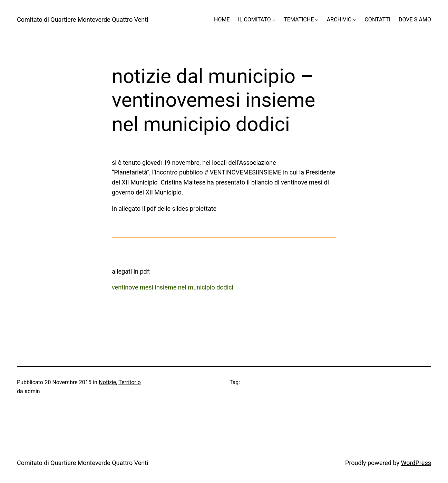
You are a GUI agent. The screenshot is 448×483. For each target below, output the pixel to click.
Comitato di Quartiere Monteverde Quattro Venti (83, 20)
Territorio (130, 382)
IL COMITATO (254, 20)
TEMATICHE (299, 20)
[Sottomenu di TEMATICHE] (317, 20)
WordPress (416, 463)
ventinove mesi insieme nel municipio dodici (173, 287)
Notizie (107, 382)
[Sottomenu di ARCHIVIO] (355, 20)
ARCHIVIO (339, 20)
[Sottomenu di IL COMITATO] (274, 20)
